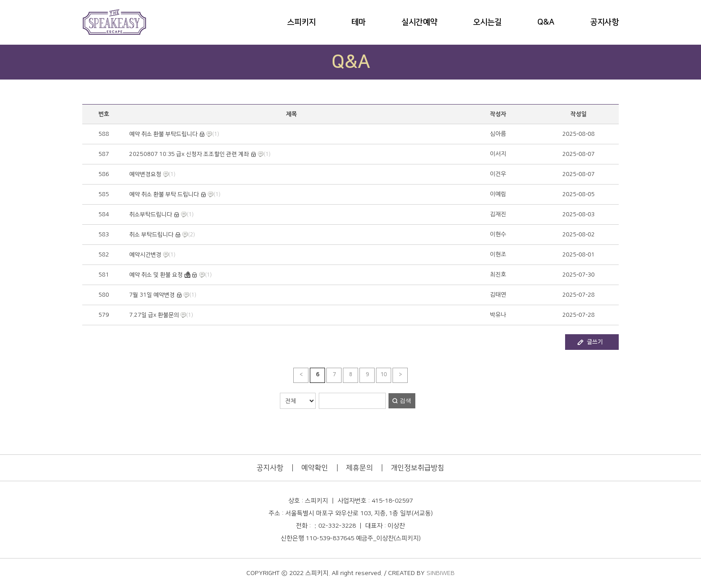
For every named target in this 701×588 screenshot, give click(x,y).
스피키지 (301, 22)
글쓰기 (595, 342)
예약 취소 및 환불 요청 (156, 275)
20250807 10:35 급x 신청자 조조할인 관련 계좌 (189, 154)
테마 (359, 22)
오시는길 (487, 22)
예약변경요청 (145, 174)
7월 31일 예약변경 (152, 295)
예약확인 (315, 468)
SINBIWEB (441, 573)
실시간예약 (419, 22)
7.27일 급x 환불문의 (155, 315)
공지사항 (604, 22)
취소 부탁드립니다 (151, 235)
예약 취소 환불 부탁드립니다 (163, 134)
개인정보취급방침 (418, 468)
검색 (405, 401)
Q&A (546, 22)
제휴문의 (359, 468)
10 (384, 375)
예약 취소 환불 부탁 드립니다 (164, 194)
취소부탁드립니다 (151, 214)
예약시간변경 (145, 255)
